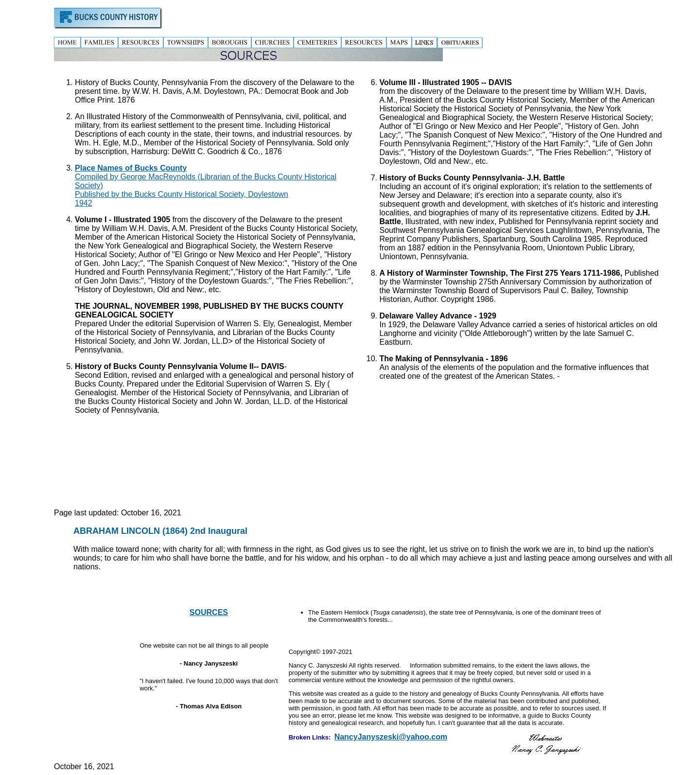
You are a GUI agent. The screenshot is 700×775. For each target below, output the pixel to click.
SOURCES (209, 612)
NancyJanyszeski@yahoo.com (391, 737)
